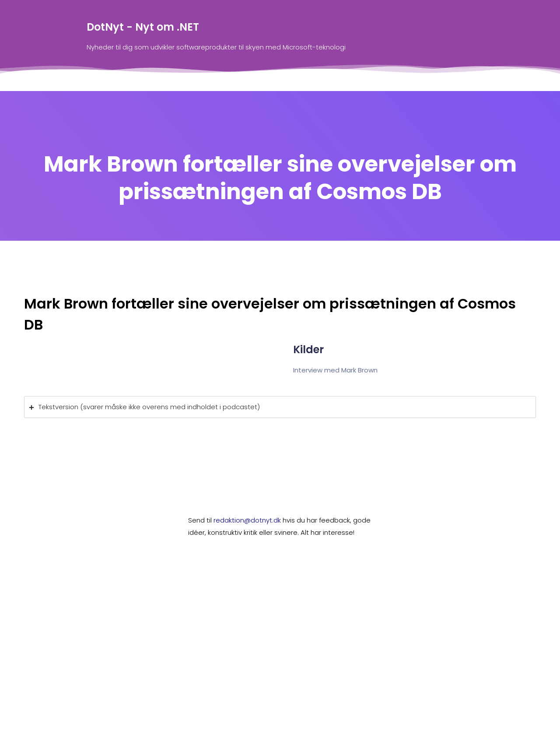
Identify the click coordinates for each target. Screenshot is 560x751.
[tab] (280, 407)
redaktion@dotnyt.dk (247, 520)
